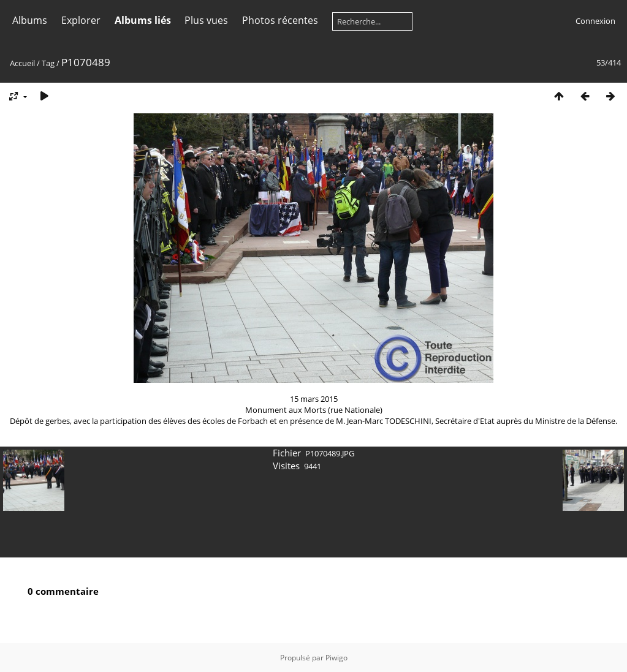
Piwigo (336, 658)
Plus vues (206, 20)
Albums (30, 20)
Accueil (22, 63)
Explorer (81, 20)
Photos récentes (280, 20)
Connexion (595, 21)
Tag (48, 63)
